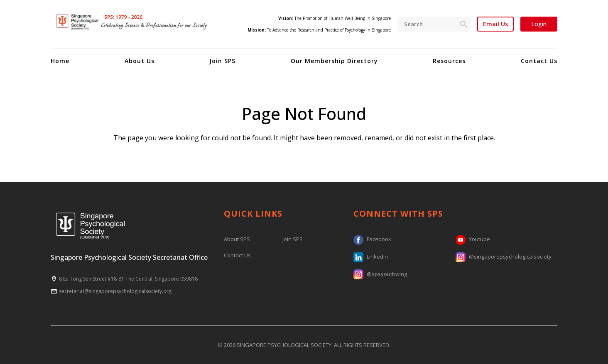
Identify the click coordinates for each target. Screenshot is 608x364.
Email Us (495, 24)
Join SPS (222, 61)
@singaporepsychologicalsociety (504, 257)
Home (60, 61)
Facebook (372, 239)
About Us (140, 61)
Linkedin (371, 257)
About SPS (237, 239)
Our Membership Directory (334, 61)
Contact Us (539, 61)
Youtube (473, 239)
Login (539, 24)
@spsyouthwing (380, 274)
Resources (449, 61)
